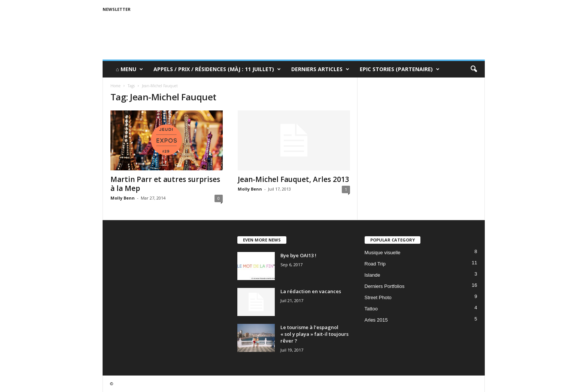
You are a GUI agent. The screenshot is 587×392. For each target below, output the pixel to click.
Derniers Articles (320, 69)
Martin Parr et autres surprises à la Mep (165, 184)
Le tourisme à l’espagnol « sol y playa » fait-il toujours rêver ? (314, 334)
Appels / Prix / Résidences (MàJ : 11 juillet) (217, 69)
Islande (372, 275)
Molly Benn (123, 198)
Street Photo (378, 297)
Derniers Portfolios (385, 286)
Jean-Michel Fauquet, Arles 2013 (293, 179)
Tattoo (371, 309)
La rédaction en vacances (311, 291)
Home (115, 86)
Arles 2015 (376, 320)
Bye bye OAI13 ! (298, 255)
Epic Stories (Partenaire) (400, 69)
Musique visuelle (383, 253)
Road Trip (375, 264)
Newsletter (117, 9)
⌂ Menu (130, 69)
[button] (474, 69)
